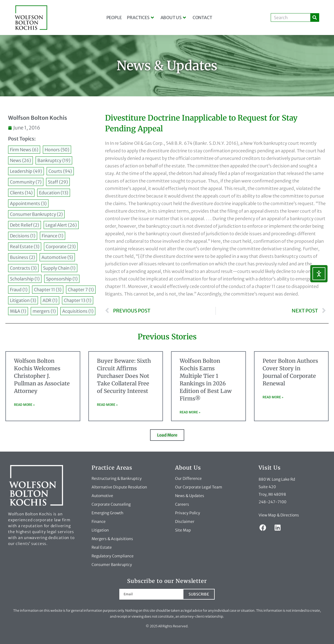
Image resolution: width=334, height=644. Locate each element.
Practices (140, 17)
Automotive (57, 257)
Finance (53, 236)
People (114, 17)
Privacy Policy (188, 513)
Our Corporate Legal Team (199, 487)
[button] (167, 435)
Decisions (23, 236)
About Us (173, 17)
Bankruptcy (54, 160)
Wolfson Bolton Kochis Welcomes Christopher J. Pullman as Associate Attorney (42, 376)
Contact (202, 17)
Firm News (24, 150)
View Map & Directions (279, 515)
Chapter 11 (48, 290)
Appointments (28, 203)
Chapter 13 (78, 300)
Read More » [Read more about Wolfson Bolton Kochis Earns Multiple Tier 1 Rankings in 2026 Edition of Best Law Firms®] (190, 412)
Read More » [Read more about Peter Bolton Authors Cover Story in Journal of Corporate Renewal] (273, 397)
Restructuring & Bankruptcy (117, 478)
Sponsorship (62, 279)
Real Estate (25, 247)
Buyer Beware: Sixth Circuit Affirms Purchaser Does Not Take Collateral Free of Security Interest (124, 376)
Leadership (26, 171)
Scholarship (25, 279)
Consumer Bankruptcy (36, 214)
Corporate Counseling (111, 504)
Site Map (183, 530)
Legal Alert (61, 225)
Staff (58, 182)
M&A (18, 311)
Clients (21, 193)
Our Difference (188, 478)
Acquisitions (78, 311)
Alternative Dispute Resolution (119, 487)
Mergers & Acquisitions (112, 539)
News (20, 160)
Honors (57, 150)
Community (26, 182)
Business (22, 257)
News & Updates (190, 496)
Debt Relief (25, 225)
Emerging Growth (107, 513)
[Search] (315, 17)
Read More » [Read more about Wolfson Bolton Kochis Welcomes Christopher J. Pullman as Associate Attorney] (24, 405)
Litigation (23, 300)
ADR (50, 300)
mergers (44, 311)
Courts (60, 171)
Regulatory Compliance (113, 556)
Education (54, 193)
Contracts (23, 268)
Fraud (19, 290)
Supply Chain (59, 268)
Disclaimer (185, 522)
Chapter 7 (81, 290)
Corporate (61, 247)
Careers (182, 504)
